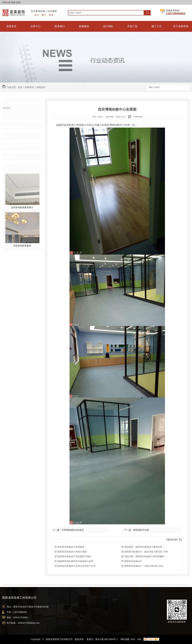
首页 (20, 87)
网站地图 (125, 639)
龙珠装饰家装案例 (22, 246)
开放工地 (132, 26)
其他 (10, 157)
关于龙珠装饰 (181, 26)
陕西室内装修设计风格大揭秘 (72, 552)
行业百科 (13, 136)
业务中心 (35, 26)
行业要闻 (13, 126)
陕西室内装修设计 (133, 561)
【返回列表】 (172, 540)
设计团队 (108, 26)
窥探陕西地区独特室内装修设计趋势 (75, 561)
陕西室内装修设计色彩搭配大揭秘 (74, 556)
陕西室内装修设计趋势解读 (71, 547)
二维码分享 (138, 117)
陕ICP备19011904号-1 (107, 639)
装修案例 (84, 26)
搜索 (184, 88)
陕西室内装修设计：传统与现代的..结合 (144, 566)
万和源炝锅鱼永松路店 (73, 530)
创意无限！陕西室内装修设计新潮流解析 (144, 556)
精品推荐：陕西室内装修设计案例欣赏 (143, 547)
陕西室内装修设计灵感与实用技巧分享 (77, 566)
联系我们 (60, 26)
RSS (133, 639)
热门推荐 (13, 167)
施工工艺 (157, 26)
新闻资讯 (29, 87)
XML (140, 639)
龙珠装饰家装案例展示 (22, 207)
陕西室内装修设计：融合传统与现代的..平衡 (146, 552)
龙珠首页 (11, 26)
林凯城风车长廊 (141, 530)
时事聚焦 (13, 146)
